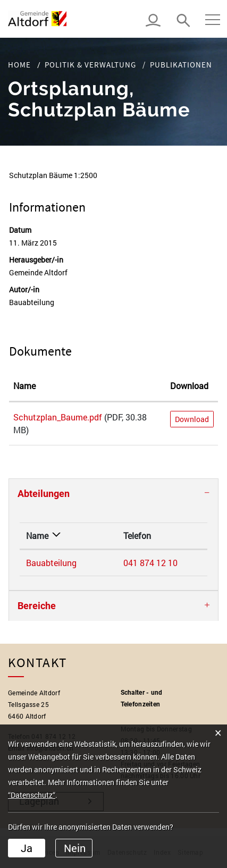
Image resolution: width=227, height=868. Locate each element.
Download (192, 419)
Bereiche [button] (37, 606)
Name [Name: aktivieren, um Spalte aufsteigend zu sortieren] (24, 386)
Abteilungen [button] (44, 494)
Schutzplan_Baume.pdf (58, 417)
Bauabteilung (51, 563)
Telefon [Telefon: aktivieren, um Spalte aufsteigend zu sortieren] (137, 536)
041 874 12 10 (150, 563)
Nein (75, 848)
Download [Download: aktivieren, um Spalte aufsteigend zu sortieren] (189, 386)
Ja (27, 848)
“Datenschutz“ (32, 795)
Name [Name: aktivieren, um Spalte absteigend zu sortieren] (37, 536)
